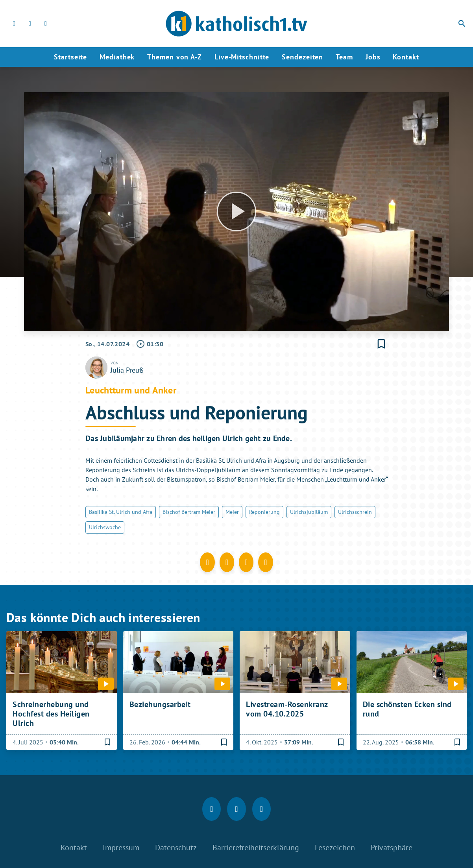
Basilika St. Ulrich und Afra (121, 512)
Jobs (373, 57)
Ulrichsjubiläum (309, 512)
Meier (232, 512)
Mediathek (117, 57)
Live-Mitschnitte (242, 57)
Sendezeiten (302, 57)
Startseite (70, 57)
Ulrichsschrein (355, 512)
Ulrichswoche (105, 527)
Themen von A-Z (175, 57)
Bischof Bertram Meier (189, 512)
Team (344, 57)
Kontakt (406, 57)
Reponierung (264, 512)
